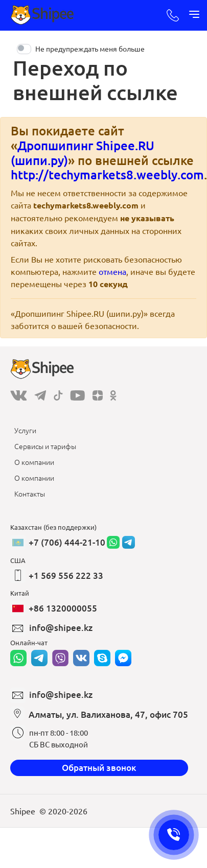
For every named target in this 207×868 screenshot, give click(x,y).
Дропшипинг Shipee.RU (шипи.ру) (83, 153)
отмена (112, 271)
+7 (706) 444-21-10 (67, 542)
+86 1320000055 (63, 608)
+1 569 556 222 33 (66, 576)
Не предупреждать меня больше (90, 49)
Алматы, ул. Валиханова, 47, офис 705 (108, 714)
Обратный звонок (99, 768)
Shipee (23, 811)
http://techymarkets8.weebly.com (107, 174)
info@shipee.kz (61, 628)
